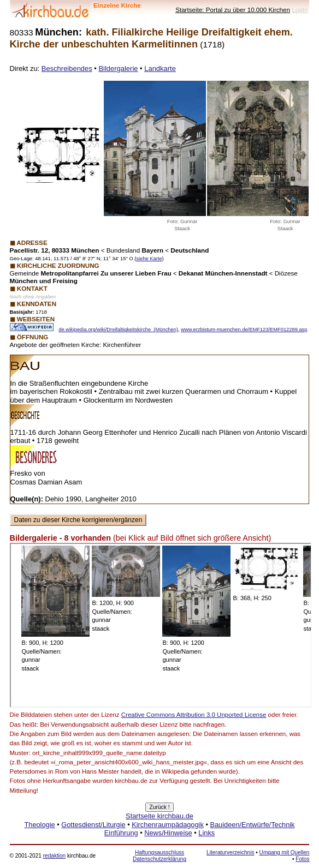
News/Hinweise (168, 833)
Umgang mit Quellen (285, 852)
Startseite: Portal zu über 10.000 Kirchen (233, 10)
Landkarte (160, 68)
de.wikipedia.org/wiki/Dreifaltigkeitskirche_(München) (118, 330)
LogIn (300, 10)
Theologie (39, 825)
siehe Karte (149, 259)
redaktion (54, 856)
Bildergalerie (118, 68)
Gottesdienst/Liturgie (93, 825)
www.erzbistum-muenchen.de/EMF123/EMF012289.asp (244, 330)
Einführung (121, 833)
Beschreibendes (67, 68)
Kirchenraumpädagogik (168, 825)
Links (206, 833)
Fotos (302, 859)
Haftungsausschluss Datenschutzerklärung (159, 856)
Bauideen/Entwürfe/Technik (252, 825)
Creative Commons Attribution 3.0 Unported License (194, 715)
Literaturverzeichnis (230, 852)
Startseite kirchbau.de (159, 816)
